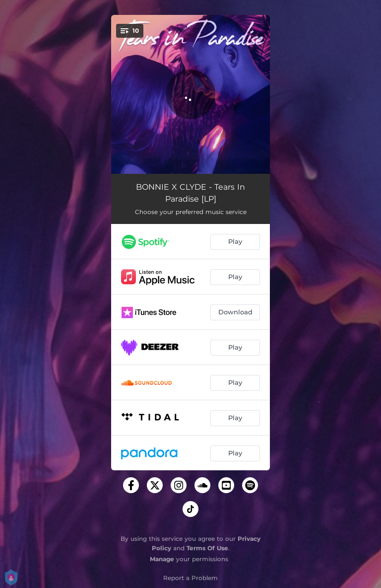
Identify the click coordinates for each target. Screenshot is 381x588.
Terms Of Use (207, 548)
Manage (162, 559)
